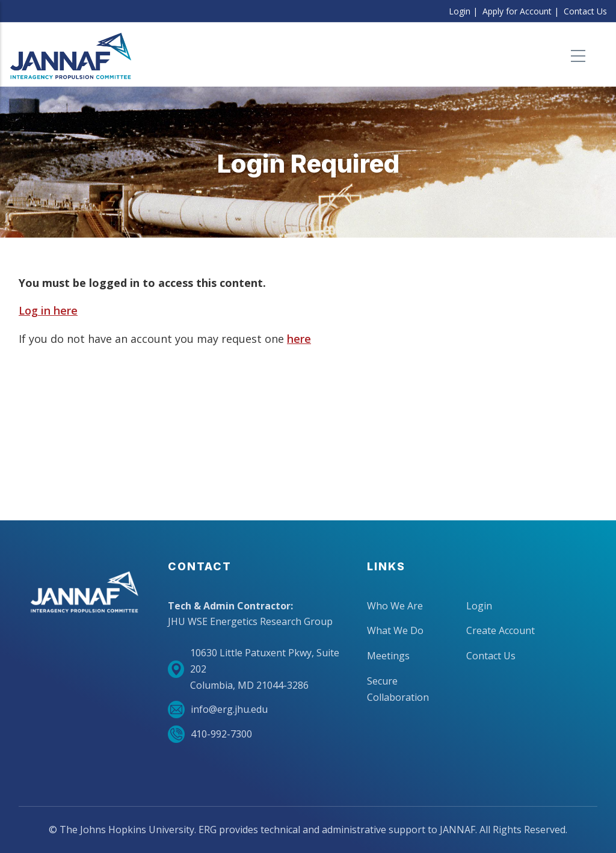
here (299, 339)
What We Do (395, 630)
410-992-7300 (210, 734)
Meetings (388, 656)
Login (460, 11)
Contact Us (585, 11)
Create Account (500, 630)
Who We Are (395, 606)
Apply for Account (517, 11)
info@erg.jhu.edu (218, 710)
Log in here (48, 310)
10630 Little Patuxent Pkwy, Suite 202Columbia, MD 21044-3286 (254, 669)
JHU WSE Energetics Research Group (250, 621)
